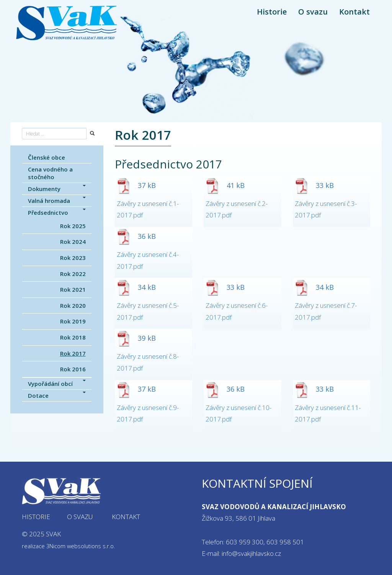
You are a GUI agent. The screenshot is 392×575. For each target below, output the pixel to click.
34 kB (136, 287)
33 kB (314, 185)
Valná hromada (57, 201)
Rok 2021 (73, 289)
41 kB (225, 185)
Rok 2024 (73, 242)
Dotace (57, 395)
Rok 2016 (73, 369)
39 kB (136, 338)
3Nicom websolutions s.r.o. (81, 546)
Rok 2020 (73, 305)
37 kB (136, 185)
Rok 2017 (73, 353)
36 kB (136, 236)
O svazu (313, 12)
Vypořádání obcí (57, 384)
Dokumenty (57, 189)
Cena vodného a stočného (50, 173)
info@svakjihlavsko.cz (251, 553)
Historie (272, 12)
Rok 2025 (73, 226)
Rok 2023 (73, 258)
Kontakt (354, 12)
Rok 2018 (73, 337)
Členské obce (47, 157)
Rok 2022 (73, 274)
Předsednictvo (57, 212)
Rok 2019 (73, 321)
